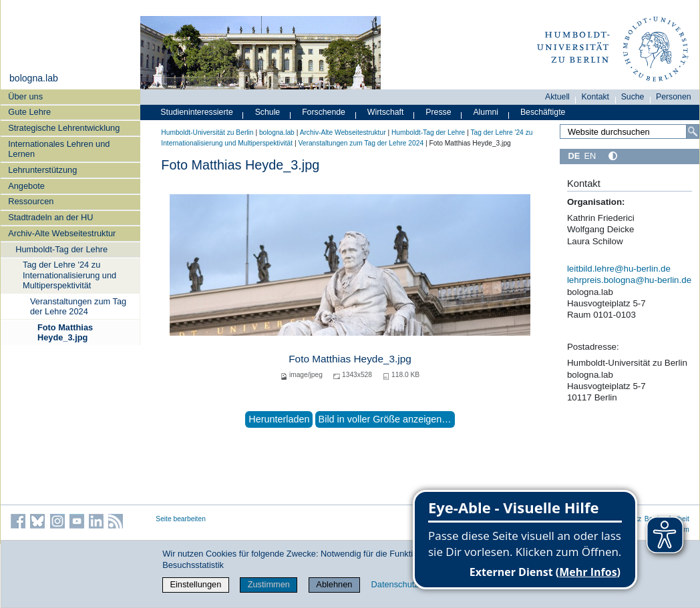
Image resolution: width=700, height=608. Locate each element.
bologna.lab (34, 78)
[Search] (693, 131)
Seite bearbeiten (181, 519)
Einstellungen (195, 584)
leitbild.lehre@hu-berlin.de (619, 269)
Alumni (486, 112)
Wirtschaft (386, 112)
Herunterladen (279, 419)
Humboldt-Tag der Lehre (61, 249)
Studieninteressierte (196, 112)
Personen (674, 97)
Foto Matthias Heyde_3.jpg (65, 332)
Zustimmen (269, 584)
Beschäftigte (543, 112)
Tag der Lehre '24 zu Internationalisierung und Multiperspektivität (69, 275)
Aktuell (557, 97)
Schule (268, 112)
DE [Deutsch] (574, 156)
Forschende (324, 112)
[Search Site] (630, 131)
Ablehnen (334, 584)
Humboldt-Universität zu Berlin (207, 132)
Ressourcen (31, 201)
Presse (438, 112)
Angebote (26, 186)
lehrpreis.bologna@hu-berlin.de (629, 280)
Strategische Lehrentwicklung (64, 128)
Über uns (25, 96)
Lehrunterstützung (42, 170)
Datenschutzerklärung (413, 584)
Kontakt (595, 97)
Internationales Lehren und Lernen (59, 149)
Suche (633, 97)
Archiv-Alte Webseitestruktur (62, 233)
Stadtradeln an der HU (50, 217)
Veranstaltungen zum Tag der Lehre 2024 (78, 306)
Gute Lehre (29, 112)
